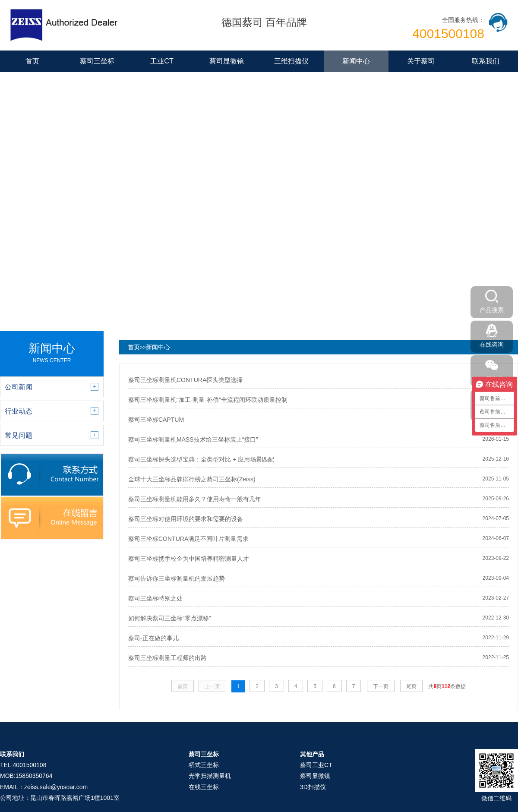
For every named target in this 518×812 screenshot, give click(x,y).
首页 (32, 61)
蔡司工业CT (316, 765)
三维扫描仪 (291, 61)
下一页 (381, 686)
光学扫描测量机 (210, 776)
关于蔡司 (421, 61)
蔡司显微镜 (227, 61)
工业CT (162, 61)
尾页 (411, 686)
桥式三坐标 (204, 765)
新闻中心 (356, 61)
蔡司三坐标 (97, 61)
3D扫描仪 (313, 787)
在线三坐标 (204, 787)
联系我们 (486, 61)
